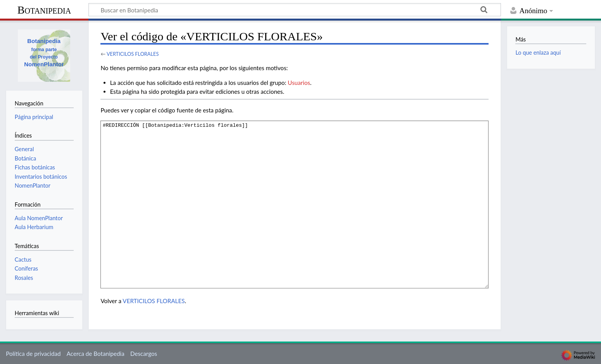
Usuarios (299, 83)
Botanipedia (44, 10)
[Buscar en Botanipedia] (295, 10)
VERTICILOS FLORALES (133, 54)
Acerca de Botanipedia (96, 354)
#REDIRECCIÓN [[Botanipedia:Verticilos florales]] (294, 204)
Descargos (144, 354)
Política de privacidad (33, 354)
